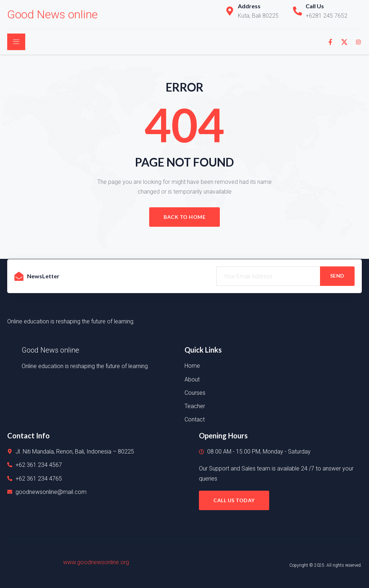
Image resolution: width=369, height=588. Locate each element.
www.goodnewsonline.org (96, 562)
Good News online (52, 14)
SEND (337, 276)
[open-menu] (16, 42)
